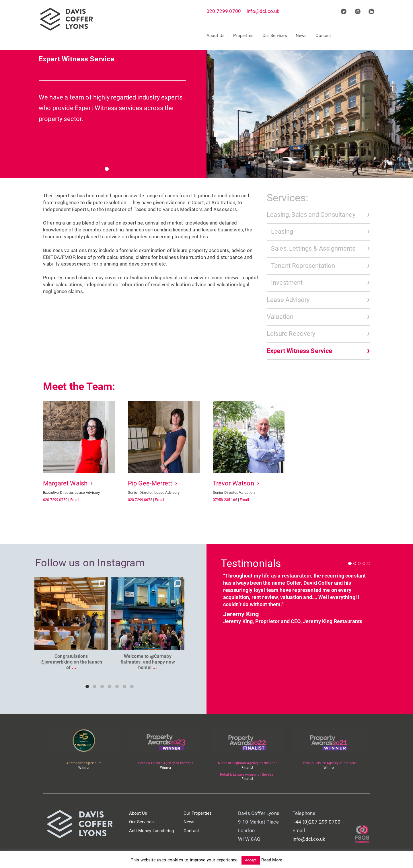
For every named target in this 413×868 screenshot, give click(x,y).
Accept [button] (251, 860)
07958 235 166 (225, 500)
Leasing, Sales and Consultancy (311, 215)
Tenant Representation (303, 266)
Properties (243, 36)
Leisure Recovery (291, 334)
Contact (323, 36)
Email (75, 500)
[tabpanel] (206, 109)
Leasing (282, 232)
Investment (287, 283)
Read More (272, 860)
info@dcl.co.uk (263, 11)
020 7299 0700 (224, 11)
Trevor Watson (233, 483)
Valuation (280, 317)
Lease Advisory (288, 300)
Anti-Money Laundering (151, 831)
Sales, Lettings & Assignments (313, 248)
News (301, 36)
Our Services (275, 36)
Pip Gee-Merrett (150, 483)
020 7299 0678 (140, 500)
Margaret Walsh (65, 483)
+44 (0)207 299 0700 (316, 822)
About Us (216, 36)
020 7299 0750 (55, 500)
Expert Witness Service (300, 351)
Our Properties (198, 813)
